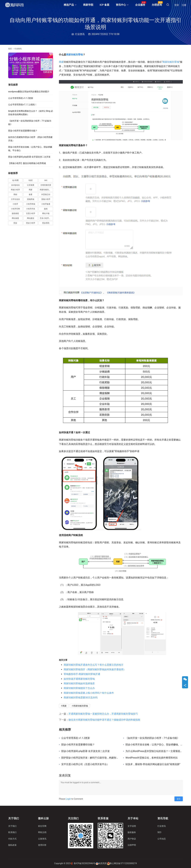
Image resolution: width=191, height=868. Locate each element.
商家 (61, 62)
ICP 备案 (105, 5)
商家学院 (88, 5)
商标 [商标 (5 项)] (15, 194)
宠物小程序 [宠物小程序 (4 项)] (46, 199)
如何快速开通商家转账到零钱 (79, 679)
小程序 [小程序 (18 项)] (15, 204)
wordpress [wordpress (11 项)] (15, 185)
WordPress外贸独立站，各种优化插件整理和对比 (152, 758)
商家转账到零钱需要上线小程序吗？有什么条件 (89, 693)
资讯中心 (121, 5)
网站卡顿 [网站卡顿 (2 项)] (46, 213)
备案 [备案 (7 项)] (31, 194)
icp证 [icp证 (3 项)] (31, 180)
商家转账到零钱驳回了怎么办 (79, 688)
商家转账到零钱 (74, 55)
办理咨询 (157, 5)
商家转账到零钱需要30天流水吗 (81, 698)
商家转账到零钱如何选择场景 (79, 683)
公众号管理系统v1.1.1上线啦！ (23, 105)
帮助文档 (42, 832)
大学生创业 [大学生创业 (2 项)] (15, 199)
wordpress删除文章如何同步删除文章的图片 (29, 92)
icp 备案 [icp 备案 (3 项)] (15, 180)
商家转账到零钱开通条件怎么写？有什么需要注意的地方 (94, 665)
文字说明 (132, 826)
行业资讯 (80, 34)
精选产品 (69, 5)
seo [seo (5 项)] (46, 180)
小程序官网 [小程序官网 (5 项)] (15, 209)
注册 (184, 5)
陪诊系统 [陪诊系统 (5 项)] (46, 223)
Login (68, 799)
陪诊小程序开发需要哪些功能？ (78, 745)
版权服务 (132, 832)
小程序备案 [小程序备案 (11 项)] (46, 204)
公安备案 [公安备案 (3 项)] (31, 185)
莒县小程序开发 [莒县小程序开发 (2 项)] (46, 218)
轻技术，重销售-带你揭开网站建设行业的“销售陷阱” (153, 764)
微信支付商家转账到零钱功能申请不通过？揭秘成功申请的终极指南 (104, 720)
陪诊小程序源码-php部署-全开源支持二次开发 (86, 751)
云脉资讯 (42, 839)
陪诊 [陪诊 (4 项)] (15, 223)
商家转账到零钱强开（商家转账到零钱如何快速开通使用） (95, 669)
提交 (179, 799)
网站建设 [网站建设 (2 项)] (31, 218)
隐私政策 (12, 845)
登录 (177, 5)
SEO (159, 832)
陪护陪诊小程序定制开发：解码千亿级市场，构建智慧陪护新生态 (90, 758)
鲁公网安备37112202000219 (123, 863)
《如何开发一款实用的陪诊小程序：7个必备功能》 (152, 738)
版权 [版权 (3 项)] (46, 209)
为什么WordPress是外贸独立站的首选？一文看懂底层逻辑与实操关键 (154, 751)
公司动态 (162, 839)
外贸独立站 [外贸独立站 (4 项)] (46, 194)
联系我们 (12, 832)
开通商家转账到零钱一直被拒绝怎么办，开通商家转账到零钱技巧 (103, 714)
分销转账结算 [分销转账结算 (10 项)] (46, 185)
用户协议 (132, 839)
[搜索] (168, 5)
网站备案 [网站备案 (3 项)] (15, 218)
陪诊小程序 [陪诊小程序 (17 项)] (31, 223)
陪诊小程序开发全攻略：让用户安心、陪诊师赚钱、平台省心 (154, 745)
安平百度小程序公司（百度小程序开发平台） (85, 764)
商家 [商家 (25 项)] (31, 190)
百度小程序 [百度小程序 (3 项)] (31, 213)
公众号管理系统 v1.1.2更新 (76, 738)
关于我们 (12, 826)
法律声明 (132, 845)
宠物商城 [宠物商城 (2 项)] (31, 199)
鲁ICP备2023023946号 (84, 863)
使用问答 (42, 845)
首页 (10, 49)
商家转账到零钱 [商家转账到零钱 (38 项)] (46, 190)
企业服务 (140, 5)
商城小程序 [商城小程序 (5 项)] (15, 190)
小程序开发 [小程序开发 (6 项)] (31, 209)
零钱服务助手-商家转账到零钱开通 (82, 674)
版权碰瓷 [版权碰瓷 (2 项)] (15, 213)
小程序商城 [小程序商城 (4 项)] (31, 204)
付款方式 (12, 839)
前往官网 (42, 826)
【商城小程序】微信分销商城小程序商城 (27, 163)
